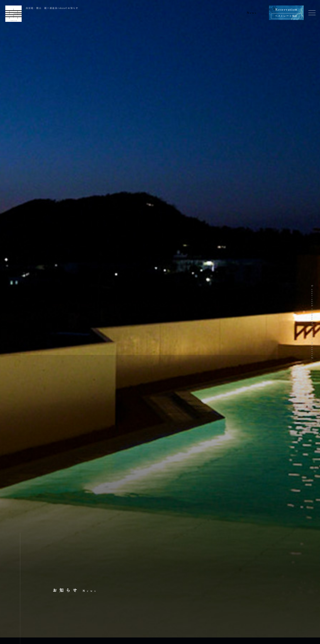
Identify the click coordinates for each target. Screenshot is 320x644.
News (252, 13)
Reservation (286, 13)
